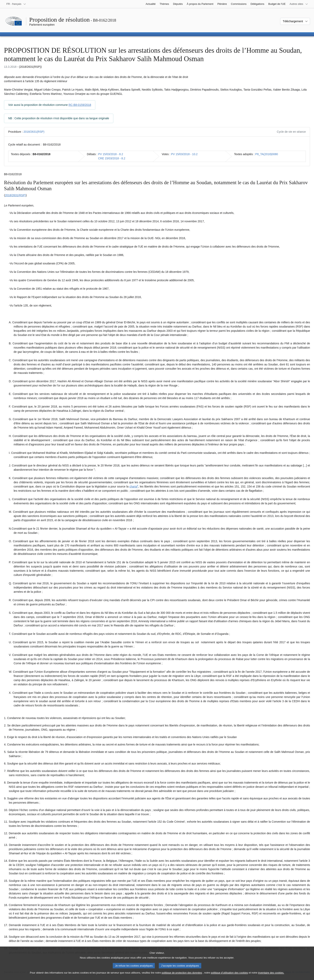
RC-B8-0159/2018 (80, 105)
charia (133, 486)
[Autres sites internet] (299, 4)
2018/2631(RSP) (34, 132)
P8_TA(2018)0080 (267, 154)
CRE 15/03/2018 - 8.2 (112, 158)
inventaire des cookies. (271, 977)
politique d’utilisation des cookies (229, 977)
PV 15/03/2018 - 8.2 (111, 154)
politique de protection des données (182, 977)
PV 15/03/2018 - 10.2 (184, 154)
